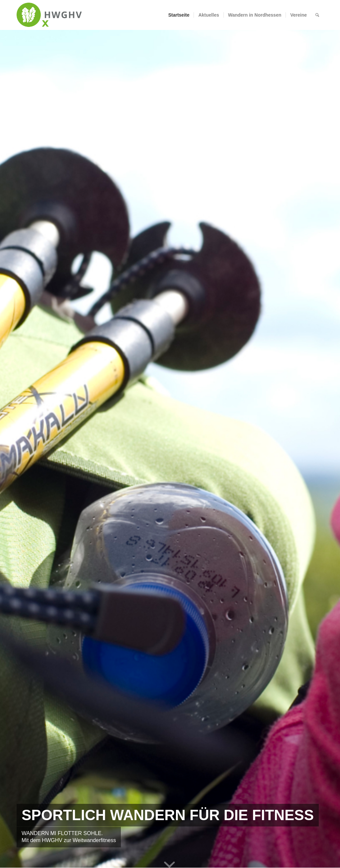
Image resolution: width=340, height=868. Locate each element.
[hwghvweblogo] (49, 15)
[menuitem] (179, 15)
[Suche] (317, 15)
